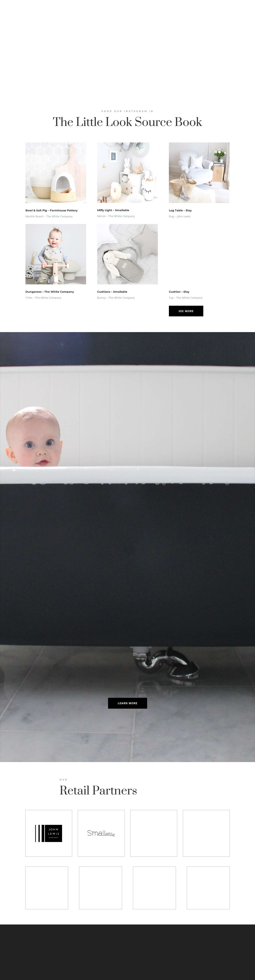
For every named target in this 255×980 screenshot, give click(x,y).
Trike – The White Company (43, 298)
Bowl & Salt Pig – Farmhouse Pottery (52, 210)
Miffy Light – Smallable (113, 210)
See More (186, 311)
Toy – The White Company (186, 298)
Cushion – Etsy (179, 292)
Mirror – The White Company (116, 216)
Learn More (128, 703)
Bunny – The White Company (116, 298)
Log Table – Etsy (180, 210)
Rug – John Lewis (180, 216)
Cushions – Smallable (112, 292)
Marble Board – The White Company (49, 216)
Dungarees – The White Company (50, 292)
